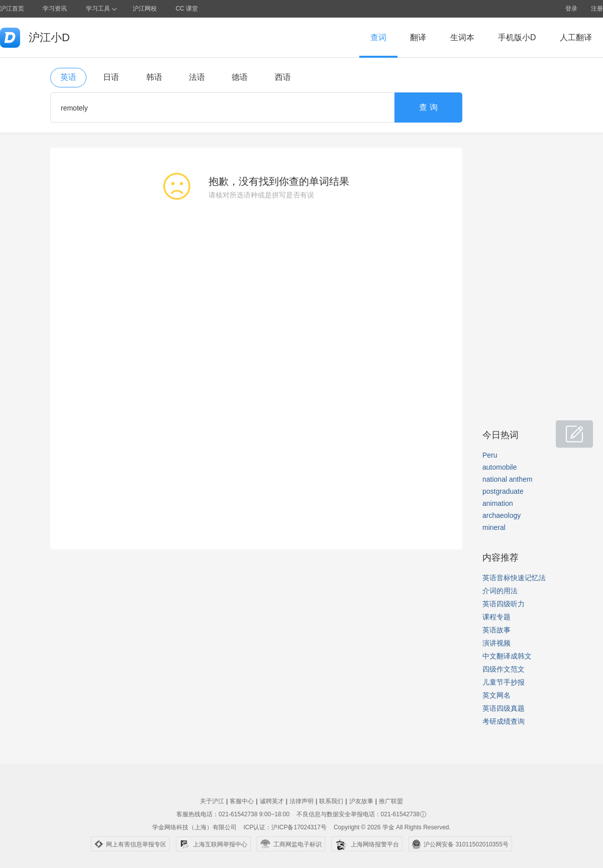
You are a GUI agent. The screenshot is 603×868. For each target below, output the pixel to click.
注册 (597, 9)
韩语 (154, 77)
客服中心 (242, 801)
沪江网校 (145, 9)
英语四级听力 (504, 604)
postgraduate (503, 491)
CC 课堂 (187, 9)
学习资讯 (55, 9)
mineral (494, 527)
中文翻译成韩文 (507, 656)
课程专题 (496, 617)
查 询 (428, 107)
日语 (111, 77)
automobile (500, 467)
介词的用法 (500, 591)
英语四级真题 (504, 708)
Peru (490, 455)
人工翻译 (576, 37)
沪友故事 (361, 801)
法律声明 (301, 801)
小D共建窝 (565, 429)
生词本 (462, 37)
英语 (68, 77)
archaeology (501, 515)
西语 (283, 77)
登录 (571, 9)
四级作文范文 (504, 669)
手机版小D (517, 37)
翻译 (418, 37)
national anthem (508, 479)
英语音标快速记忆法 (514, 578)
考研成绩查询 (504, 721)
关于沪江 (212, 801)
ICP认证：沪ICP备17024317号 (285, 827)
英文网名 (496, 695)
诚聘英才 (272, 801)
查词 (378, 37)
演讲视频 (496, 643)
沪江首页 (12, 9)
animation (498, 503)
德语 (240, 77)
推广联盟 (391, 801)
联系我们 (331, 801)
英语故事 (496, 630)
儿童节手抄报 (504, 682)
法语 (197, 77)
